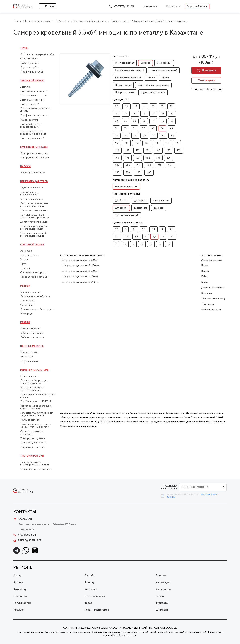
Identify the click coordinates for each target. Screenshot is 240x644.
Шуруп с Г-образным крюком (153, 85)
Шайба (151, 78)
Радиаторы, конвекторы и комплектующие (36, 407)
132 (148, 151)
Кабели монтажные (32, 333)
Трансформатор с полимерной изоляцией (35, 463)
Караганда (163, 582)
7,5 (125, 244)
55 (134, 128)
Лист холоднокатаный (34, 91)
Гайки (204, 277)
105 (147, 143)
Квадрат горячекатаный (34, 277)
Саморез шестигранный (128, 78)
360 (138, 173)
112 (167, 143)
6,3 (172, 237)
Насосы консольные (33, 173)
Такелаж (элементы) (213, 299)
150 (169, 151)
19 (116, 114)
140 (158, 151)
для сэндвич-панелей (127, 215)
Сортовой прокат (32, 245)
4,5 (127, 237)
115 (177, 143)
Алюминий (27, 357)
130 (138, 151)
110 (157, 143)
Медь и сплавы (29, 352)
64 (162, 128)
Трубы (24, 48)
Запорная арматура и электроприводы (33, 389)
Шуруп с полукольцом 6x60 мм (80, 277)
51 (116, 128)
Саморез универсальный (164, 70)
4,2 (117, 237)
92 (172, 136)
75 (135, 136)
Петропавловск (95, 596)
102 (137, 143)
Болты (205, 266)
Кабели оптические (32, 337)
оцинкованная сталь (126, 187)
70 (117, 136)
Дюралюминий (29, 361)
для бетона (121, 201)
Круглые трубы (29, 67)
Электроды (27, 314)
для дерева (140, 201)
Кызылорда (163, 589)
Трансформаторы (32, 456)
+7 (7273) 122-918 (124, 6)
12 (153, 106)
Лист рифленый (30, 104)
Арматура (26, 251)
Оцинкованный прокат (34, 273)
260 (170, 165)
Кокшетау (20, 589)
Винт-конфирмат (125, 63)
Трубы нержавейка (32, 188)
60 (153, 128)
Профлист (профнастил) (35, 116)
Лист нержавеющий (32, 138)
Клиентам (149, 6)
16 (171, 106)
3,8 (144, 229)
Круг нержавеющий (32, 199)
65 (172, 128)
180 (138, 158)
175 (127, 158)
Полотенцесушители (33, 443)
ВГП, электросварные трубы (37, 54)
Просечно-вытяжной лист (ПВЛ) (36, 110)
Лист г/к (25, 87)
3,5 (134, 229)
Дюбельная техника (213, 288)
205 (128, 165)
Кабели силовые (30, 329)
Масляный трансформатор (36, 469)
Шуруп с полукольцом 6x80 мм (80, 271)
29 (163, 114)
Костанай (91, 589)
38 (135, 121)
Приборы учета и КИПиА (36, 402)
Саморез (146, 63)
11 (145, 106)
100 (126, 143)
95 (117, 143)
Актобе (89, 576)
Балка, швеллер (29, 255)
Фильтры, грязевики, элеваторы (32, 433)
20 (126, 114)
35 (126, 121)
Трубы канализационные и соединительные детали (36, 426)
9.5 (126, 106)
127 (127, 151)
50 (172, 121)
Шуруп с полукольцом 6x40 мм (80, 282)
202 (117, 165)
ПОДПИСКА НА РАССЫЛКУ (169, 487)
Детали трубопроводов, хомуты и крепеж (35, 382)
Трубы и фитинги (30, 420)
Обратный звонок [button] (197, 6)
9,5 (117, 106)
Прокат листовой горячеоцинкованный (33, 133)
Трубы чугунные (30, 63)
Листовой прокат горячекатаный (31, 126)
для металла (141, 208)
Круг (23, 264)
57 (144, 128)
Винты (205, 271)
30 (172, 114)
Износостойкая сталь (33, 96)
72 (126, 136)
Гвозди (205, 282)
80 (154, 136)
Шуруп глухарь (123, 85)
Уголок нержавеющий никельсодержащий (33, 235)
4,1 (171, 229)
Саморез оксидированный (130, 70)
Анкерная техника (212, 260)
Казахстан (172, 6)
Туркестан (162, 603)
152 (179, 151)
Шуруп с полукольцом (153, 92)
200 (169, 158)
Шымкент (162, 610)
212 (138, 165)
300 (128, 173)
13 (162, 106)
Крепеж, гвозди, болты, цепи (37, 309)
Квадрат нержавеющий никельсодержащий (34, 205)
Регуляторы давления (33, 447)
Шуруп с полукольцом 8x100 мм (81, 266)
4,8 (137, 237)
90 (163, 136)
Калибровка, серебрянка (35, 296)
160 (117, 158)
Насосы (25, 167)
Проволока (27, 301)
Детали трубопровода (34, 222)
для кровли (121, 208)
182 (148, 158)
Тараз (88, 603)
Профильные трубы (32, 72)
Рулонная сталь (29, 120)
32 (117, 121)
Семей (160, 596)
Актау (17, 576)
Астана (18, 582)
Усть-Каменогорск (97, 610)
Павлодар (20, 596)
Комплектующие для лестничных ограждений (35, 216)
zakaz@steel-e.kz (27, 541)
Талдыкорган (22, 603)
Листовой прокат (32, 81)
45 (163, 121)
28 (153, 114)
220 (149, 165)
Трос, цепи (208, 304)
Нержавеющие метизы (34, 210)
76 (144, 136)
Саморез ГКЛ (164, 63)
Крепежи (207, 293)
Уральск (19, 610)
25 (144, 114)
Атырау (89, 582)
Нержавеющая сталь (34, 182)
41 (153, 121)
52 (125, 128)
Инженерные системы (35, 370)
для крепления (161, 201)
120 (117, 151)
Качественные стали (34, 147)
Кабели (25, 323)
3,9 (153, 229)
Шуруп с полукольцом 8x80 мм (80, 260)
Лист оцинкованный (32, 100)
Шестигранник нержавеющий (29, 193)
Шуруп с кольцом (125, 92)
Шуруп (165, 78)
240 (160, 165)
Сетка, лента (28, 305)
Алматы (161, 576)
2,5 (117, 229)
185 (158, 158)
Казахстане (215, 89)
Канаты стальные (30, 292)
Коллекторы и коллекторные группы (38, 396)
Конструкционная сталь (34, 153)
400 (149, 173)
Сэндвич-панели (30, 376)
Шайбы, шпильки (211, 310)
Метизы (25, 286)
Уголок (24, 260)
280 (117, 173)
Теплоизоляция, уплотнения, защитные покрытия (37, 414)
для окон (159, 208)
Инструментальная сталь (35, 158)
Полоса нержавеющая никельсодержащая (34, 228)
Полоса (25, 268)
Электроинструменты (33, 438)
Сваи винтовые (29, 59)
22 (135, 114)
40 (144, 121)
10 (136, 106)
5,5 (154, 237)
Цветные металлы (32, 346)
